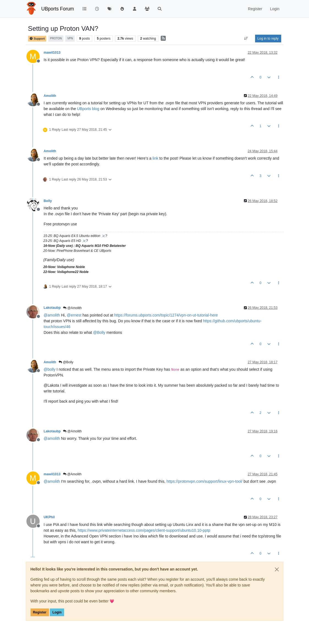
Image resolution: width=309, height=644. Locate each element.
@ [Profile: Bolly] (99, 332)
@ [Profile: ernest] (74, 315)
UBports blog (88, 109)
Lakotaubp (52, 308)
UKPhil (49, 517)
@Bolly (66, 362)
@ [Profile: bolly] (50, 369)
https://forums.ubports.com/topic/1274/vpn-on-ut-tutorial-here (166, 315)
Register (40, 612)
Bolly (48, 201)
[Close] (277, 569)
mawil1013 (52, 53)
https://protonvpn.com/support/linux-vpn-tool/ (204, 481)
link (155, 158)
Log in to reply (268, 39)
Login (57, 612)
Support (37, 39)
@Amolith (72, 308)
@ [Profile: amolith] (52, 315)
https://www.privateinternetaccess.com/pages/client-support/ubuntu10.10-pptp (144, 530)
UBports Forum (58, 9)
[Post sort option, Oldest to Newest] (246, 39)
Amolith (50, 96)
